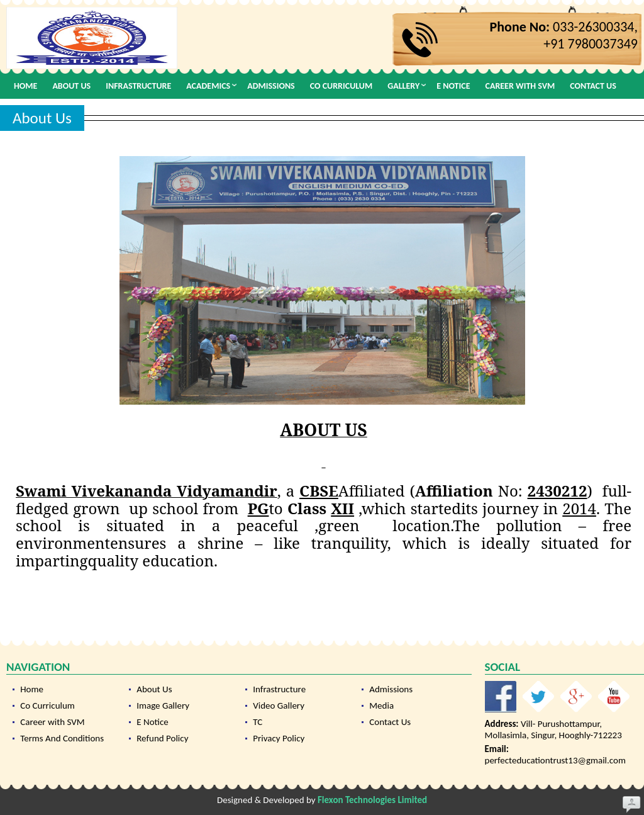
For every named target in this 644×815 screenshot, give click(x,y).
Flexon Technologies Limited (372, 800)
